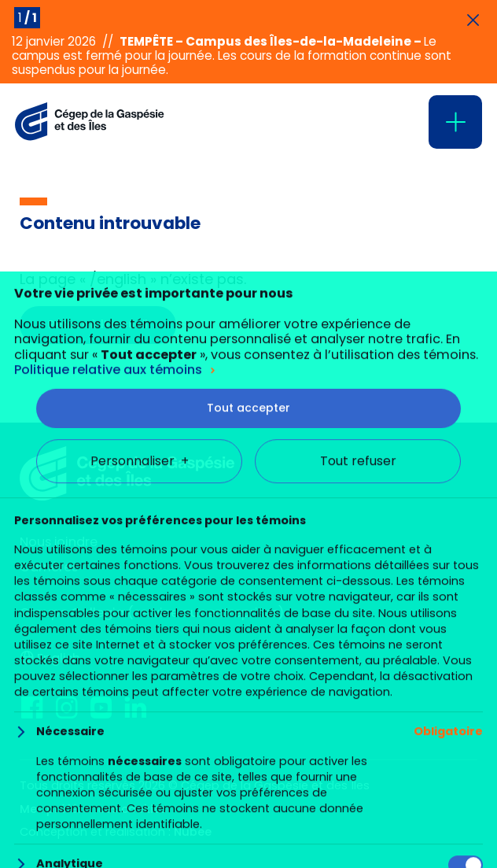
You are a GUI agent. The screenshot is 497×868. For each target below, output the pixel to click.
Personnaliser (140, 809)
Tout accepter (248, 756)
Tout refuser (358, 809)
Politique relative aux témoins (108, 717)
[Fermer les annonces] (473, 21)
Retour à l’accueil (98, 324)
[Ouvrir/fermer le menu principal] (455, 122)
